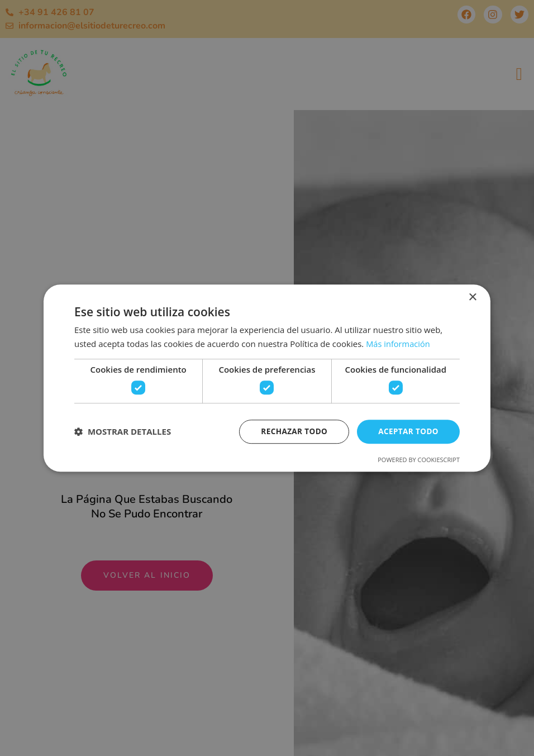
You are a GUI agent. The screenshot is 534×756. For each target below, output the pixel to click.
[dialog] (267, 378)
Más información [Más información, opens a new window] (399, 343)
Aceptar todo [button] (407, 431)
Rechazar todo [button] (291, 431)
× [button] (472, 297)
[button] (123, 432)
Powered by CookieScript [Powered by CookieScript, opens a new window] (419, 460)
